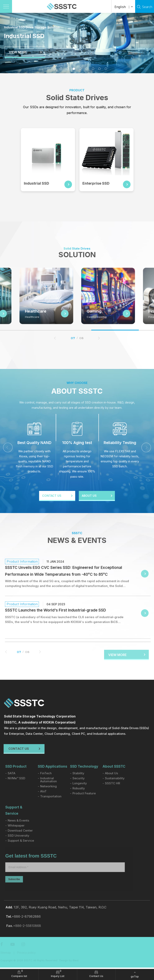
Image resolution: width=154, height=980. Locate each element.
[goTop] (135, 974)
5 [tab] (74, 69)
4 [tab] (67, 69)
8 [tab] (93, 69)
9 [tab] (99, 69)
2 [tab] (55, 69)
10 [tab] (106, 69)
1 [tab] (48, 69)
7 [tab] (87, 69)
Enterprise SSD (97, 183)
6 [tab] (80, 69)
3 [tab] (61, 69)
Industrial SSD (37, 183)
